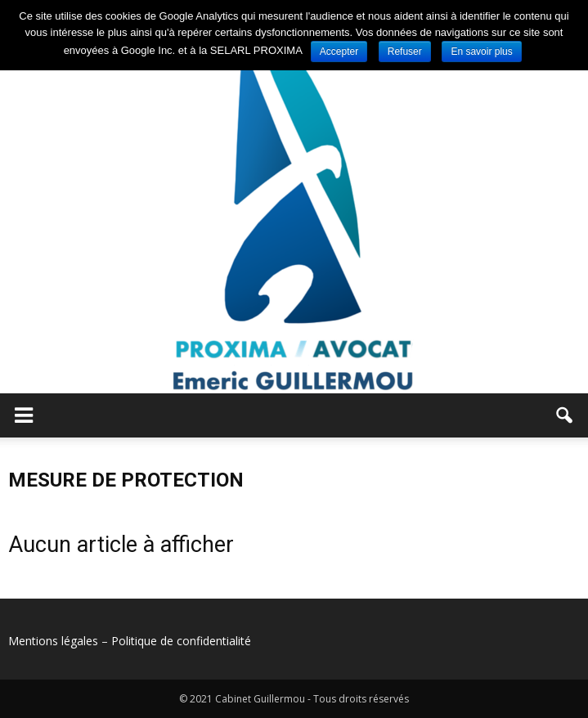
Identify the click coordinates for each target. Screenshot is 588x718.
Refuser (405, 52)
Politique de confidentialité (181, 641)
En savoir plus (481, 52)
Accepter (339, 52)
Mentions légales (53, 641)
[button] (565, 415)
